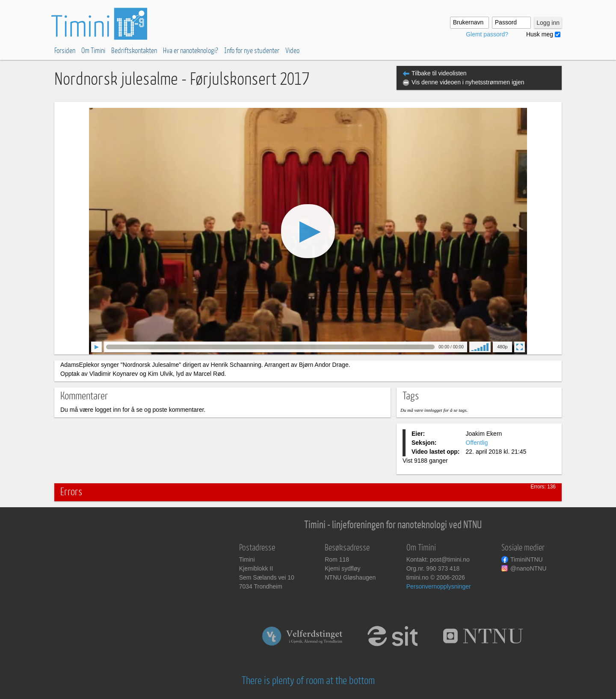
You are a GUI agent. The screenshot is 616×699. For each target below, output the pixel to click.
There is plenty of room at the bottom (308, 681)
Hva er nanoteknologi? (191, 51)
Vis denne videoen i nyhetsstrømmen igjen (468, 82)
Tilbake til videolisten (439, 73)
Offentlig (477, 443)
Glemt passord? (487, 34)
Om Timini (93, 51)
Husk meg (540, 34)
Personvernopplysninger (439, 586)
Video (292, 51)
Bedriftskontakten (134, 51)
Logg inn (548, 23)
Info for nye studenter (252, 51)
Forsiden (65, 51)
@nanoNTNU (528, 568)
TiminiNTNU (527, 559)
